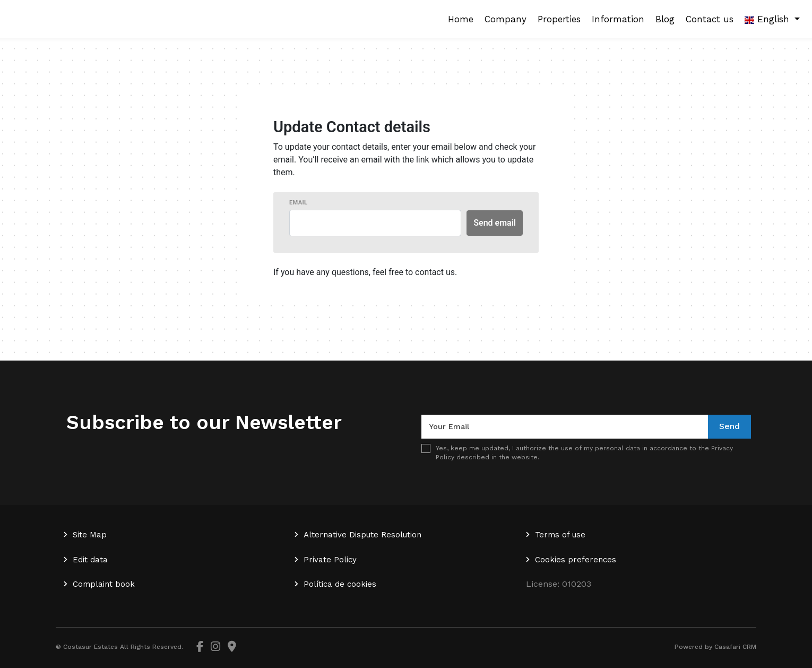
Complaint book (104, 584)
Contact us (710, 19)
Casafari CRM (735, 647)
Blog (665, 19)
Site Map (90, 535)
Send (729, 426)
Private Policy (330, 560)
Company (506, 19)
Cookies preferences (576, 560)
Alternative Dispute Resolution (362, 535)
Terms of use (560, 535)
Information (618, 19)
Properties (559, 19)
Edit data (90, 560)
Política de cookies (340, 584)
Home (461, 19)
